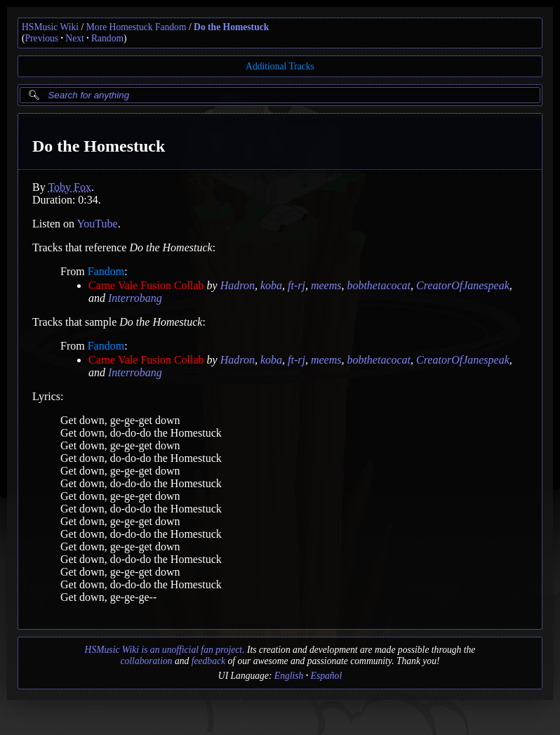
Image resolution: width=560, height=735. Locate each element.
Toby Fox (69, 187)
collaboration (147, 661)
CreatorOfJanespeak (463, 285)
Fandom (106, 271)
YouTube (97, 224)
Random (107, 38)
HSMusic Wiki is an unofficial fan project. (165, 650)
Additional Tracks (280, 66)
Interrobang (135, 298)
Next (74, 38)
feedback (208, 661)
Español (327, 676)
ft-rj (296, 285)
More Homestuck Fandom (136, 27)
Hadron (238, 285)
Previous (42, 38)
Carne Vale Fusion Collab (146, 285)
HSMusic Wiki (50, 27)
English (289, 676)
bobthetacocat (379, 285)
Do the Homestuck (231, 27)
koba (271, 285)
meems (326, 285)
